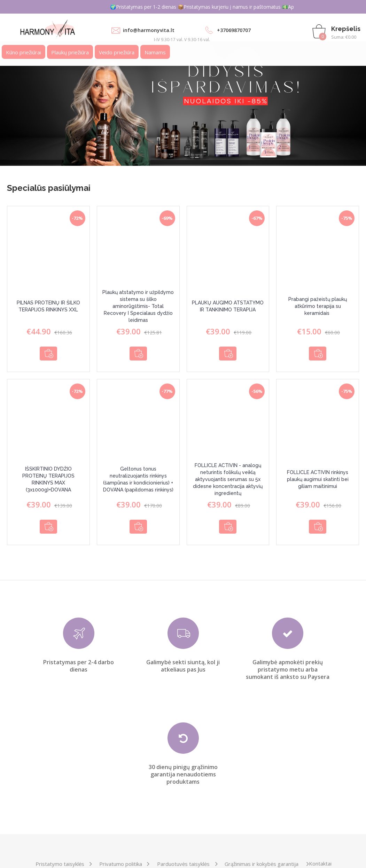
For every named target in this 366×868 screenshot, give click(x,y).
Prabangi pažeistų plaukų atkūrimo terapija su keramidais (318, 306)
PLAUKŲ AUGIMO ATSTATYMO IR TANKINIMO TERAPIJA (228, 306)
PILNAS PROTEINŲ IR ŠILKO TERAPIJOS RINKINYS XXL (48, 306)
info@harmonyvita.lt (149, 30)
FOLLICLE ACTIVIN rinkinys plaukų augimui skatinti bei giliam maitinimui (318, 474)
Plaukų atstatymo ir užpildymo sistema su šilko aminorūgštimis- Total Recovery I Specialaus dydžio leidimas (138, 306)
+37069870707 (234, 30)
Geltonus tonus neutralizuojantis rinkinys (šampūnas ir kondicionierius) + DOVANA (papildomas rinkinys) (138, 474)
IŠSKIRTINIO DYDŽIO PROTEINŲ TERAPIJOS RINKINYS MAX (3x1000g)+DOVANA (48, 474)
